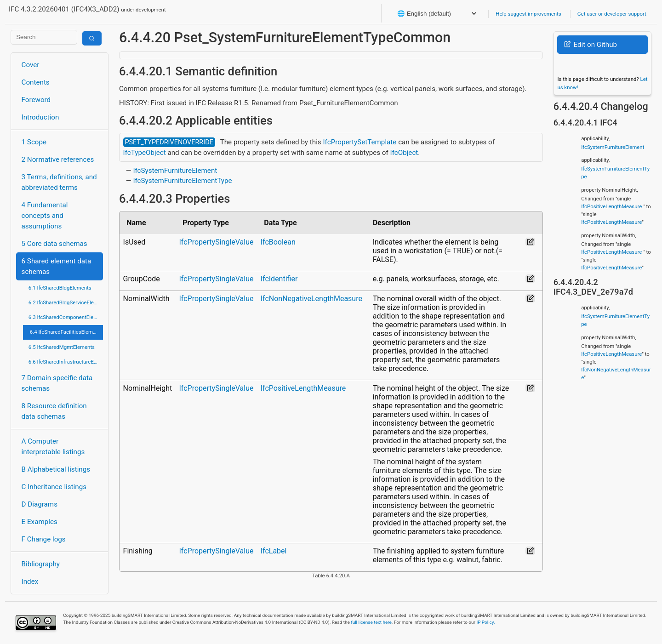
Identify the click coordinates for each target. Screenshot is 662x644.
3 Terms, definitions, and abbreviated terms (59, 182)
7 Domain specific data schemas (57, 383)
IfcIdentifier (279, 279)
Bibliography (41, 564)
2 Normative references (58, 160)
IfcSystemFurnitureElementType (182, 181)
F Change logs (44, 539)
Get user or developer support (612, 14)
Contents (36, 82)
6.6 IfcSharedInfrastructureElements (66, 362)
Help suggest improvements (528, 14)
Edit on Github (591, 45)
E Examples (40, 522)
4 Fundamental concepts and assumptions (45, 216)
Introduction (40, 117)
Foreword (36, 100)
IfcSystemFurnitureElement (175, 171)
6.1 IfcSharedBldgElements (60, 288)
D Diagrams (40, 504)
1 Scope (34, 142)
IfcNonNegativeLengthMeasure (311, 299)
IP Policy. (485, 622)
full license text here (371, 622)
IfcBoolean (278, 242)
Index (30, 581)
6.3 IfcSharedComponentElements (66, 317)
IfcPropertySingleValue (216, 242)
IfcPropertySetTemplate (360, 142)
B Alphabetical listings (56, 469)
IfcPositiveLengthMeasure (303, 388)
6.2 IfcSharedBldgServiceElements (66, 302)
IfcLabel (274, 551)
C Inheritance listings (54, 487)
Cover (31, 65)
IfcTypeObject (145, 153)
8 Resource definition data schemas (54, 411)
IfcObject (404, 153)
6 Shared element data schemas (57, 266)
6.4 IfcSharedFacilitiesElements (66, 332)
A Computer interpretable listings (53, 447)
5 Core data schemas (54, 244)
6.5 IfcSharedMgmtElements (62, 347)
